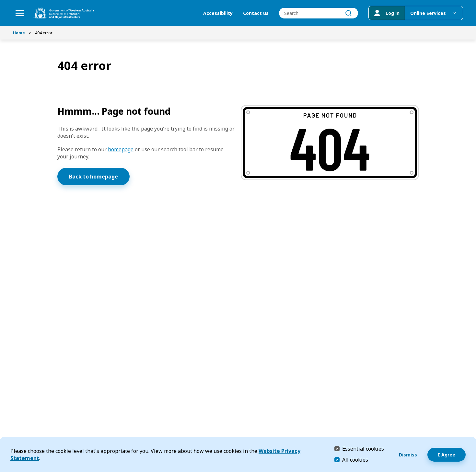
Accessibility (218, 13)
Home (19, 33)
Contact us (256, 13)
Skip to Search (2, 2)
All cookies (355, 460)
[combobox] (319, 13)
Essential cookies (363, 449)
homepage (121, 149)
